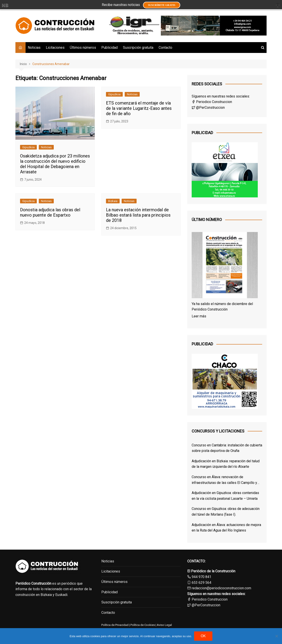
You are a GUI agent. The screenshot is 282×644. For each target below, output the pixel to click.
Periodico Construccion (212, 102)
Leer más (199, 316)
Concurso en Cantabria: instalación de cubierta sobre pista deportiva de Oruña (227, 448)
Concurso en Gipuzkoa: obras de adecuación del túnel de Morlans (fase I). (226, 512)
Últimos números (83, 48)
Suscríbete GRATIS (161, 5)
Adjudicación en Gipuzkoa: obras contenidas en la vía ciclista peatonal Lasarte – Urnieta (225, 496)
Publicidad (109, 48)
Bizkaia (113, 201)
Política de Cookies (142, 625)
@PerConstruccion (208, 108)
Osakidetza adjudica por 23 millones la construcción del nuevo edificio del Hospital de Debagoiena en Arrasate (55, 164)
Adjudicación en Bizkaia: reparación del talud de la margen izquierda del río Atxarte (226, 464)
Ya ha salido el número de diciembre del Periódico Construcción (222, 307)
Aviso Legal (164, 625)
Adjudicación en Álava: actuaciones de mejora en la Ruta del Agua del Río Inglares (226, 528)
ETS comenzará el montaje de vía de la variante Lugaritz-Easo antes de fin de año (139, 108)
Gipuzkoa (28, 147)
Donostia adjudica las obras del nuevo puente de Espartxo (50, 212)
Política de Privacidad (115, 625)
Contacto (165, 48)
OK (203, 636)
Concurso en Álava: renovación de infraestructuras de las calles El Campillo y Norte (224, 480)
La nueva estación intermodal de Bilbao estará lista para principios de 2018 (138, 215)
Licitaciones (55, 48)
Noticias (34, 48)
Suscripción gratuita (138, 48)
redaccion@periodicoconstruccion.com (221, 588)
